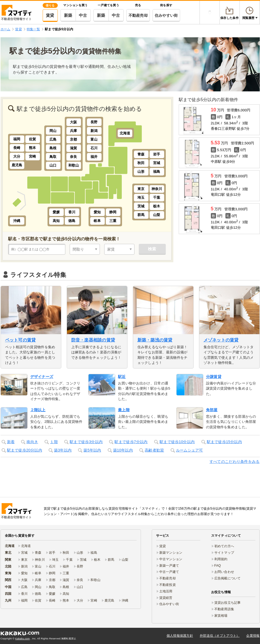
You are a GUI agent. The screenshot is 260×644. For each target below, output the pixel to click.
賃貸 (50, 15)
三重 (113, 221)
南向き (32, 442)
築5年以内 (92, 450)
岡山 (53, 131)
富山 (94, 139)
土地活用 (166, 591)
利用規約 (221, 559)
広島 (53, 139)
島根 (53, 148)
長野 (94, 122)
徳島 (72, 221)
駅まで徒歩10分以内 (177, 442)
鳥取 (53, 157)
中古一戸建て (169, 572)
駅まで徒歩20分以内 (25, 450)
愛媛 (56, 212)
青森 (141, 154)
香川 (72, 212)
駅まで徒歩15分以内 (224, 442)
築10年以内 (123, 450)
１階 (54, 442)
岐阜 (97, 221)
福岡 (17, 139)
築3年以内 (63, 450)
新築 (68, 15)
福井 (94, 157)
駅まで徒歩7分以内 (131, 442)
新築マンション (171, 553)
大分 (17, 156)
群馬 (141, 215)
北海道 (125, 133)
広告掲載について (228, 578)
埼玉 (141, 197)
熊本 (33, 148)
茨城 (141, 206)
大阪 (74, 122)
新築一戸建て (169, 566)
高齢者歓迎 (154, 450)
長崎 (17, 148)
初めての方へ (224, 546)
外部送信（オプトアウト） (220, 636)
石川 (94, 148)
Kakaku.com (23, 639)
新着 (11, 442)
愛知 (97, 212)
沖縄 (17, 221)
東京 (141, 189)
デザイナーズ (42, 377)
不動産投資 (168, 585)
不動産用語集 (224, 609)
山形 (141, 172)
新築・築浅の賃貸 (155, 340)
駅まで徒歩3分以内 (86, 442)
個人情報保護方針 (180, 636)
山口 (53, 165)
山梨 (157, 215)
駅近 (122, 377)
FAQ (218, 566)
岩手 (157, 154)
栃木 (157, 206)
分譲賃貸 (214, 377)
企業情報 (253, 636)
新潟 (94, 131)
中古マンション (171, 559)
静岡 (113, 212)
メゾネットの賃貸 (221, 340)
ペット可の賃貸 (21, 340)
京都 (74, 139)
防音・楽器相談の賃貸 (93, 340)
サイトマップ (224, 553)
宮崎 (33, 156)
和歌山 (74, 165)
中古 (83, 15)
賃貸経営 (166, 598)
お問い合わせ (224, 572)
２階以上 (38, 410)
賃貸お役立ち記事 (228, 603)
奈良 (74, 157)
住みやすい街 (166, 15)
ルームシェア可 (190, 450)
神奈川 (157, 189)
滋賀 (74, 148)
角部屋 (212, 410)
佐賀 (33, 139)
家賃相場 (221, 616)
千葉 (157, 197)
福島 (157, 172)
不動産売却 (138, 15)
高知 (56, 221)
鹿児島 (17, 165)
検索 (152, 249)
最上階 (124, 410)
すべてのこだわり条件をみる (235, 462)
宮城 (157, 163)
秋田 (141, 163)
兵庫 (74, 131)
